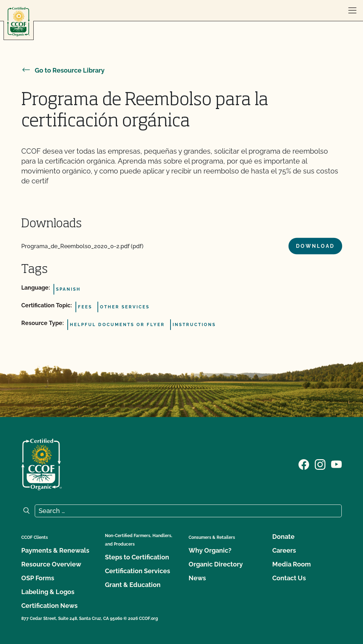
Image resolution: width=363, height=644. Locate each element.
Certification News (49, 606)
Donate (283, 537)
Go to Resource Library (63, 70)
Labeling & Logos (48, 592)
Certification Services (138, 571)
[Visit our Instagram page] (320, 464)
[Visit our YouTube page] (336, 464)
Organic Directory (216, 564)
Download (315, 246)
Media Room (292, 564)
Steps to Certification (137, 557)
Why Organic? (210, 550)
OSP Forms (38, 578)
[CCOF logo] (18, 22)
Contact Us (289, 578)
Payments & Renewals (55, 550)
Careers (284, 550)
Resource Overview (51, 564)
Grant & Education (133, 585)
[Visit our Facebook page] (304, 464)
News (197, 578)
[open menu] (352, 11)
